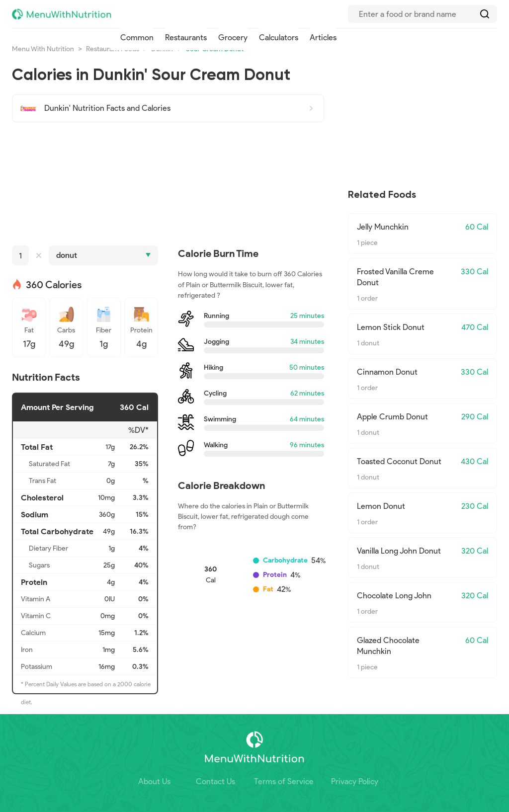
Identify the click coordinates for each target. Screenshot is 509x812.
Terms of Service (284, 781)
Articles (323, 38)
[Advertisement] (168, 184)
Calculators (279, 38)
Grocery (233, 38)
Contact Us (215, 781)
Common (137, 38)
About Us (154, 781)
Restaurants (186, 38)
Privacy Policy (355, 781)
